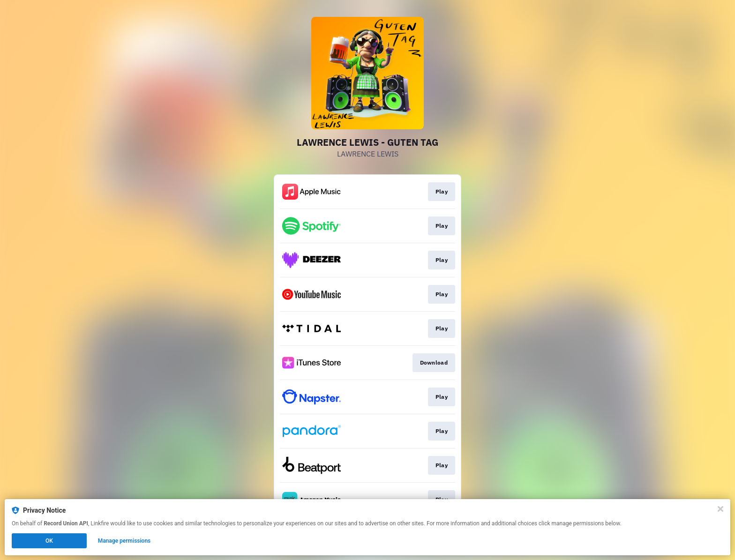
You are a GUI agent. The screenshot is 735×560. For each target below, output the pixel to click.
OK (49, 541)
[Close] (720, 509)
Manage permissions (124, 541)
